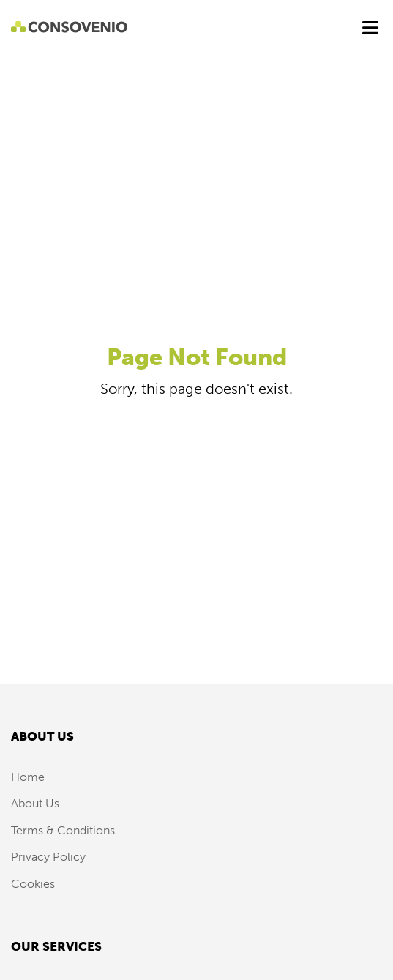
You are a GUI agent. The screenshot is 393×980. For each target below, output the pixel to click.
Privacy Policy (48, 857)
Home (28, 777)
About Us (35, 803)
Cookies (33, 884)
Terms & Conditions (63, 830)
